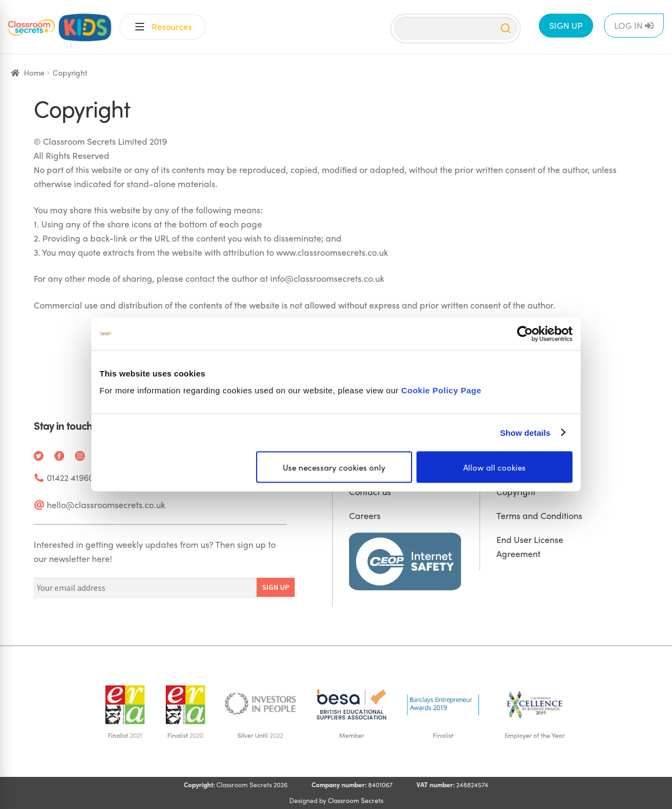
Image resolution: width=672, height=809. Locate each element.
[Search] (456, 29)
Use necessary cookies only (334, 467)
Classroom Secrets (356, 800)
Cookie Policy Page (441, 390)
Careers (365, 515)
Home (34, 72)
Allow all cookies (494, 467)
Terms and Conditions (539, 515)
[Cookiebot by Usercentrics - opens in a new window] (525, 334)
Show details (525, 432)
